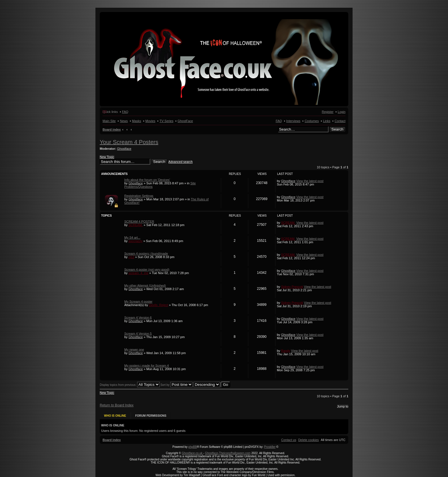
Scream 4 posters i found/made (146, 254)
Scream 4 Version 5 (138, 334)
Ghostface (124, 149)
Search (337, 129)
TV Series (166, 121)
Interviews (293, 121)
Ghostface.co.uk (192, 453)
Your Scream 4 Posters (129, 142)
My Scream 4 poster (138, 302)
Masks (137, 121)
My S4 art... (132, 237)
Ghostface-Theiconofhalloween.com (228, 453)
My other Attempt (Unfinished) (145, 286)
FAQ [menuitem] (125, 112)
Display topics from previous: (130, 385)
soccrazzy (136, 241)
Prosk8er (270, 447)
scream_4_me (139, 273)
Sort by (176, 385)
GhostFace (185, 121)
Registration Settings (139, 196)
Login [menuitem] (342, 112)
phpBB (193, 447)
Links (327, 121)
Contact (340, 121)
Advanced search (180, 162)
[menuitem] (309, 440)
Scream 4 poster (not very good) (147, 270)
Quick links (110, 112)
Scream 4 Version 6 (138, 318)
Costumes (312, 121)
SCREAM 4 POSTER (139, 221)
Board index (112, 129)
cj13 (131, 257)
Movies (150, 121)
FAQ (279, 121)
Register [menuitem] (328, 112)
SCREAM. (136, 225)
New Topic (107, 157)
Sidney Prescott (292, 287)
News (124, 121)
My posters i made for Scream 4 (147, 366)
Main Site (109, 121)
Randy (286, 351)
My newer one (134, 350)
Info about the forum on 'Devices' (147, 180)
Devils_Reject (158, 305)
